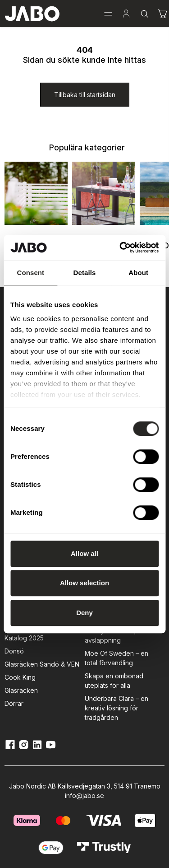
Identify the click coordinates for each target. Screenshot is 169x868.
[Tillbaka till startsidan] (85, 95)
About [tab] (138, 273)
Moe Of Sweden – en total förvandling (116, 658)
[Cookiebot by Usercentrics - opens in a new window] (120, 247)
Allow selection (84, 583)
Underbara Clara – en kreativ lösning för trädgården (116, 708)
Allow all (84, 553)
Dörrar (14, 703)
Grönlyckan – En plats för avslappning (122, 635)
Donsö (14, 651)
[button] (108, 14)
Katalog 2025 (24, 638)
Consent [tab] (30, 273)
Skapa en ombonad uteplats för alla (114, 681)
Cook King (20, 677)
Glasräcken (21, 690)
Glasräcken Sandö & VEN (42, 664)
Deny (84, 613)
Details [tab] (85, 273)
